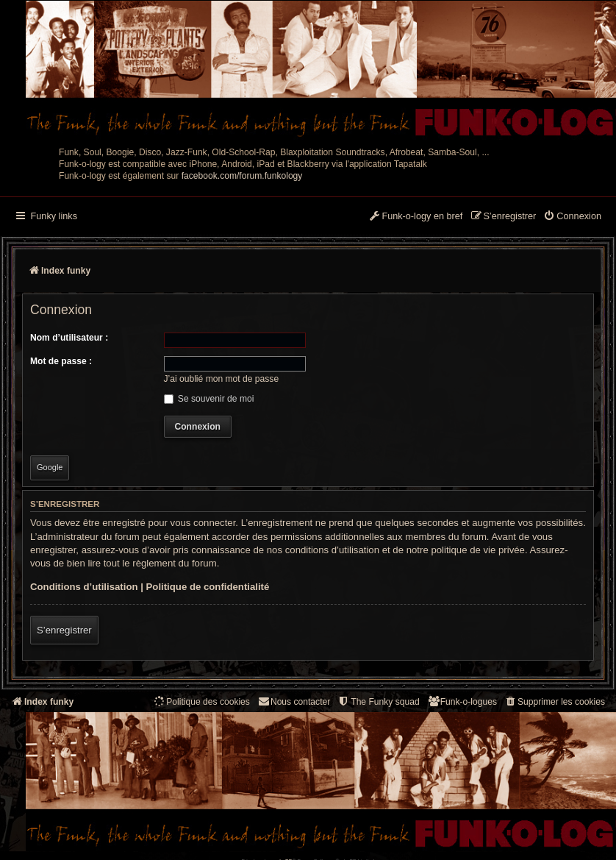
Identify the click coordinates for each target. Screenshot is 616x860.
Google (50, 467)
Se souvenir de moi (209, 399)
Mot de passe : (61, 361)
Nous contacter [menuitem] (294, 701)
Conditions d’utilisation (84, 587)
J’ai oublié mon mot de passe (222, 379)
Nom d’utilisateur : (69, 338)
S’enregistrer (64, 630)
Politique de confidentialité (208, 587)
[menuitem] (572, 217)
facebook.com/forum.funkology (242, 176)
